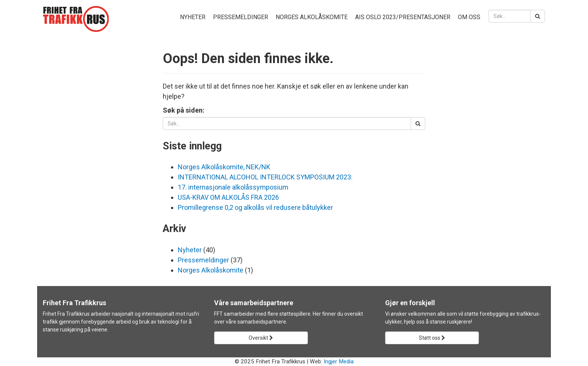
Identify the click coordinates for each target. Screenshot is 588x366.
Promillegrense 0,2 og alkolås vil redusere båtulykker (255, 207)
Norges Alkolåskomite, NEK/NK (224, 167)
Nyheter (193, 17)
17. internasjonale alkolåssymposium (233, 187)
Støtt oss (432, 338)
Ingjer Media (339, 361)
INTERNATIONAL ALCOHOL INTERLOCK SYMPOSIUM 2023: (265, 177)
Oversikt (261, 338)
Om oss (469, 17)
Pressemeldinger (241, 17)
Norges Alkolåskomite (312, 17)
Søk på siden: (184, 110)
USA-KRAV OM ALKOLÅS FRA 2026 (228, 197)
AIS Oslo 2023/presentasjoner (403, 17)
